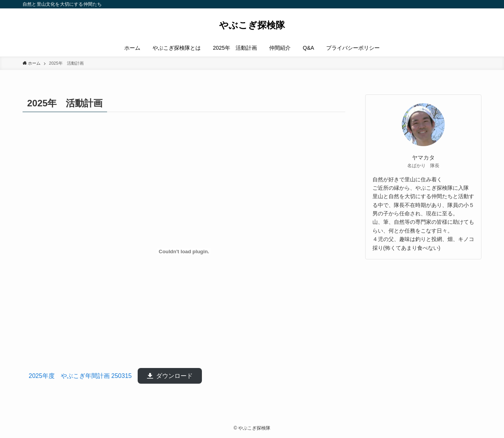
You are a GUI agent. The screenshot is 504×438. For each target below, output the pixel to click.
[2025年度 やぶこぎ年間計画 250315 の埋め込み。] (184, 251)
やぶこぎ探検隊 (252, 25)
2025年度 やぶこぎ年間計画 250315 (83, 376)
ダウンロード (174, 376)
